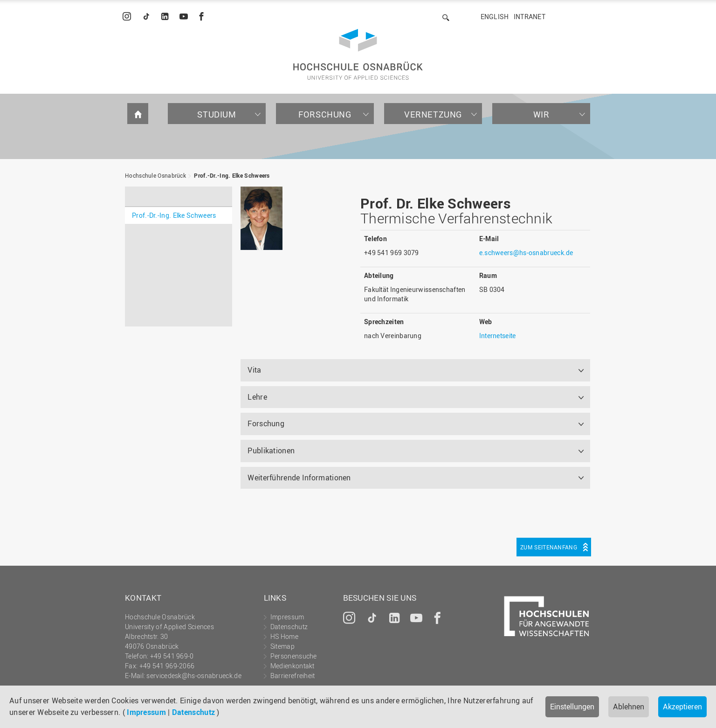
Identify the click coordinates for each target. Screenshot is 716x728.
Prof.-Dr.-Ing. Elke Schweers (232, 175)
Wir (541, 114)
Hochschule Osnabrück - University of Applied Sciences (358, 54)
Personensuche (294, 656)
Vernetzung (433, 114)
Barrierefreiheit (293, 676)
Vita (254, 370)
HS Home (284, 636)
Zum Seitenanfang (549, 547)
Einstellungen (572, 707)
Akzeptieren (682, 707)
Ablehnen (629, 707)
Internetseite (498, 336)
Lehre (257, 397)
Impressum (146, 712)
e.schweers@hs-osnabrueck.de (526, 253)
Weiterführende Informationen (299, 478)
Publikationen (271, 451)
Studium (217, 114)
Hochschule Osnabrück (155, 175)
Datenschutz (193, 712)
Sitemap (282, 646)
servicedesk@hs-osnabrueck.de (194, 676)
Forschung (325, 114)
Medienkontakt (293, 666)
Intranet (530, 17)
